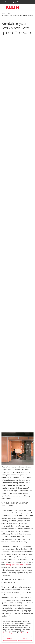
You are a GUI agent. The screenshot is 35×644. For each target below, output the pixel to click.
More (31, 2)
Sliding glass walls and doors (17, 565)
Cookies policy (25, 633)
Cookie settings (8, 633)
